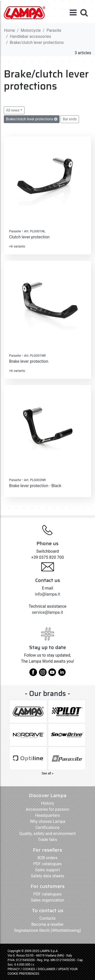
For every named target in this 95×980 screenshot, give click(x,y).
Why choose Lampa (48, 821)
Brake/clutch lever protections (32, 119)
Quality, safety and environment (47, 834)
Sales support (47, 870)
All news (13, 110)
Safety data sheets (48, 876)
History (48, 803)
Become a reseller (48, 924)
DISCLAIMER (47, 969)
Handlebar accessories (31, 36)
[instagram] (43, 674)
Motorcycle (31, 30)
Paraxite (54, 30)
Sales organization (48, 900)
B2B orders (47, 858)
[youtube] (52, 674)
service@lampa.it (48, 612)
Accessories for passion (48, 809)
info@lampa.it (48, 594)
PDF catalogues (48, 864)
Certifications (48, 828)
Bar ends (70, 119)
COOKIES (29, 969)
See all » (48, 773)
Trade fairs (47, 840)
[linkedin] (62, 674)
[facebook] (33, 674)
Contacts (47, 918)
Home (9, 30)
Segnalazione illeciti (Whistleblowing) (48, 930)
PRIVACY (14, 969)
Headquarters (48, 815)
